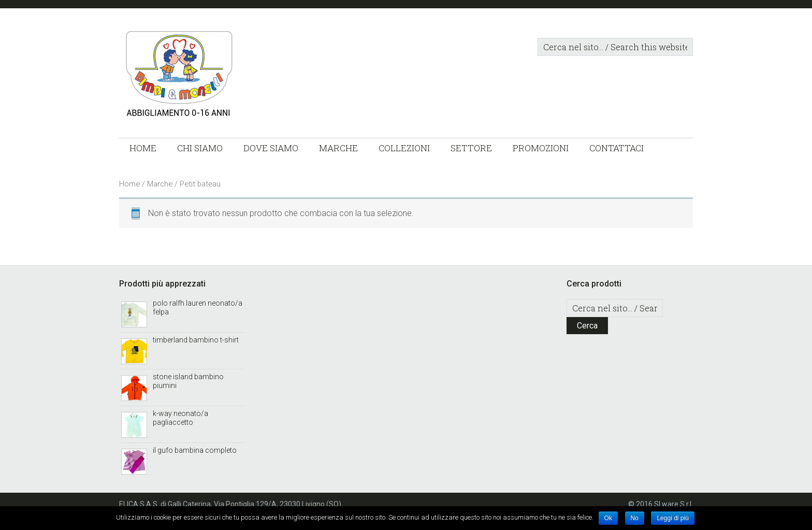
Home (129, 184)
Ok (608, 518)
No (635, 518)
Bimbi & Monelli (223, 76)
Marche (160, 184)
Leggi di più (672, 518)
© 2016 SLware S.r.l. (661, 504)
